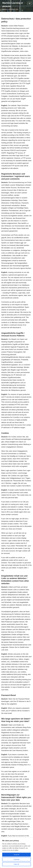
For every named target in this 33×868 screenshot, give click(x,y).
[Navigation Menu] (30, 3)
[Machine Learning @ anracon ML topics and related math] (14, 6)
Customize (16, 859)
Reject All (16, 864)
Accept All (16, 855)
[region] (16, 853)
